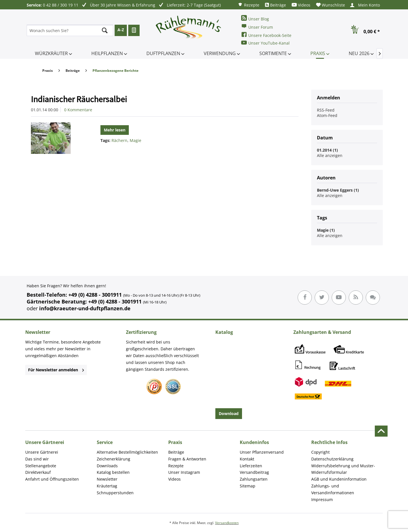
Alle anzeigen (330, 155)
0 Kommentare (78, 110)
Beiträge (275, 5)
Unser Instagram (184, 472)
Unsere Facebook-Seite (266, 35)
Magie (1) (326, 230)
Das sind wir (37, 459)
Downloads (107, 466)
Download (229, 413)
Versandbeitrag (254, 472)
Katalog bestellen (113, 472)
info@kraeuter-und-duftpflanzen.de (85, 308)
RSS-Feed (326, 110)
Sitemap (248, 486)
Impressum (322, 499)
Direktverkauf (38, 472)
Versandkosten (227, 523)
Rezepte (249, 5)
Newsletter (107, 479)
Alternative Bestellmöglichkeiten (127, 452)
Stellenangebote (41, 466)
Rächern (119, 140)
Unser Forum (257, 27)
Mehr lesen (115, 130)
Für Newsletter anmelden (56, 370)
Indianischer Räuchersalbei (79, 99)
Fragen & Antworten (187, 459)
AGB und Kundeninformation (339, 479)
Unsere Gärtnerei (42, 452)
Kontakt (247, 459)
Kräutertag (107, 486)
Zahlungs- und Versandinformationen (333, 489)
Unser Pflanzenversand (262, 452)
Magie (135, 140)
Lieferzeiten (251, 466)
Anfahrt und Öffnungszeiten (52, 479)
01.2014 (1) (327, 150)
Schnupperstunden (115, 493)
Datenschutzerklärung (332, 459)
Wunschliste (331, 5)
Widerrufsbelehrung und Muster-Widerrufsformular (343, 469)
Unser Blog (255, 18)
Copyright (320, 452)
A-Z (121, 30)
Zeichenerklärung (113, 459)
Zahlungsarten (254, 479)
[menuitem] (249, 5)
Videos (301, 5)
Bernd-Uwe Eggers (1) (338, 190)
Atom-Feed (327, 115)
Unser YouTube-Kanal (265, 43)
